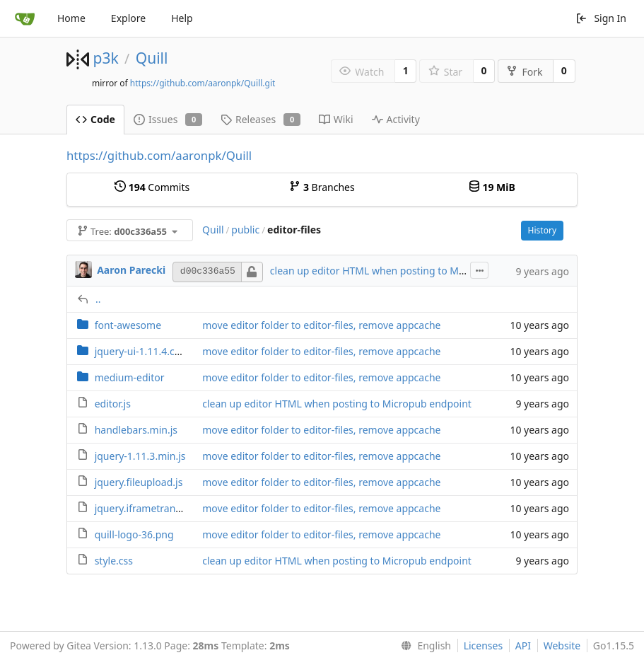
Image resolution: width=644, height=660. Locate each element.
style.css (114, 561)
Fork (524, 72)
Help (182, 18)
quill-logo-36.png (134, 534)
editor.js (113, 404)
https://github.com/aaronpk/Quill (159, 155)
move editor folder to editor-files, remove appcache (321, 325)
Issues (168, 119)
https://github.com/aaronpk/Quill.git (203, 83)
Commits (152, 187)
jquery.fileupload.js (139, 482)
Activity (396, 119)
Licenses (484, 645)
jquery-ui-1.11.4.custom (150, 351)
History (542, 230)
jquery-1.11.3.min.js (140, 456)
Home (71, 18)
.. (98, 299)
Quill (152, 58)
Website (562, 645)
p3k (105, 58)
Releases (260, 119)
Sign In (601, 18)
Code (95, 119)
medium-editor (130, 377)
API (523, 645)
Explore (128, 18)
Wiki (336, 119)
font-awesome (128, 325)
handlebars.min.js (136, 430)
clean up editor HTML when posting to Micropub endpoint (405, 271)
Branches (322, 187)
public (245, 230)
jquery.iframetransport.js (152, 508)
